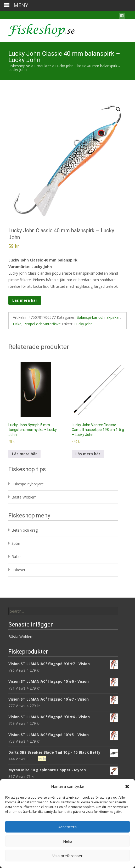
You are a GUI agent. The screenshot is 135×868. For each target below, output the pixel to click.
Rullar (16, 556)
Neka (68, 841)
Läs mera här (25, 300)
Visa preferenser (67, 856)
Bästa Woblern (24, 497)
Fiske (17, 324)
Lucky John (83, 324)
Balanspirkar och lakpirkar (98, 317)
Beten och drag (25, 530)
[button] (127, 787)
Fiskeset (18, 570)
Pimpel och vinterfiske (42, 324)
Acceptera (67, 827)
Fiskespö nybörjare (28, 484)
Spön (16, 543)
